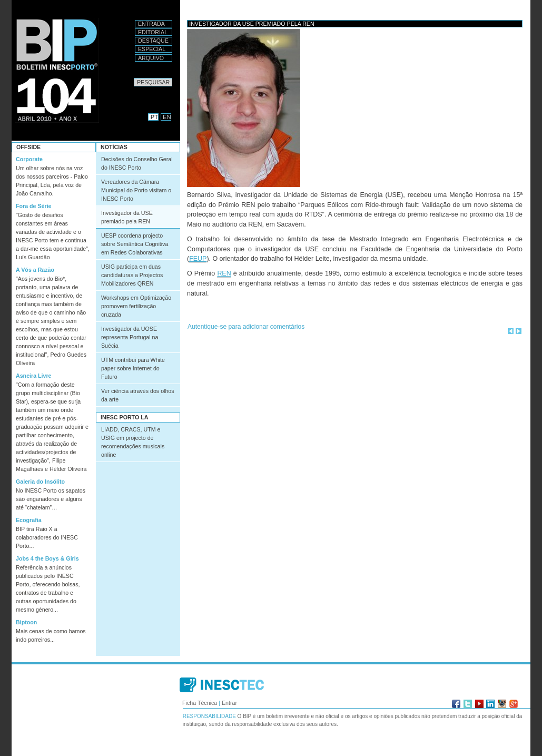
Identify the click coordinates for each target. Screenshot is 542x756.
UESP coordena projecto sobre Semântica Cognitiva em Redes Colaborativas (135, 244)
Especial (152, 49)
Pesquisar (134, 78)
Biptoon (26, 622)
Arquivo (151, 58)
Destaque (153, 41)
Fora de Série (34, 206)
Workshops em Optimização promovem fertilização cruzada (136, 306)
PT (154, 117)
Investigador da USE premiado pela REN (127, 217)
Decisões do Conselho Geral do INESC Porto (137, 163)
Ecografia (29, 520)
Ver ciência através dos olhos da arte (138, 395)
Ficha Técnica (200, 703)
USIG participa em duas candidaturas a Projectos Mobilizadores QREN (132, 275)
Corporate (29, 159)
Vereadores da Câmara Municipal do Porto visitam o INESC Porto (136, 190)
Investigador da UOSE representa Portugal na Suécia (130, 337)
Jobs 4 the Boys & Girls (47, 558)
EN (167, 117)
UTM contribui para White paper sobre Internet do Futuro (133, 368)
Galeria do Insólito (40, 482)
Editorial (153, 32)
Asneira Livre (34, 376)
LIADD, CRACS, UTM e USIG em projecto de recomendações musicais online (133, 442)
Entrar (229, 703)
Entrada (151, 24)
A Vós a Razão (35, 270)
